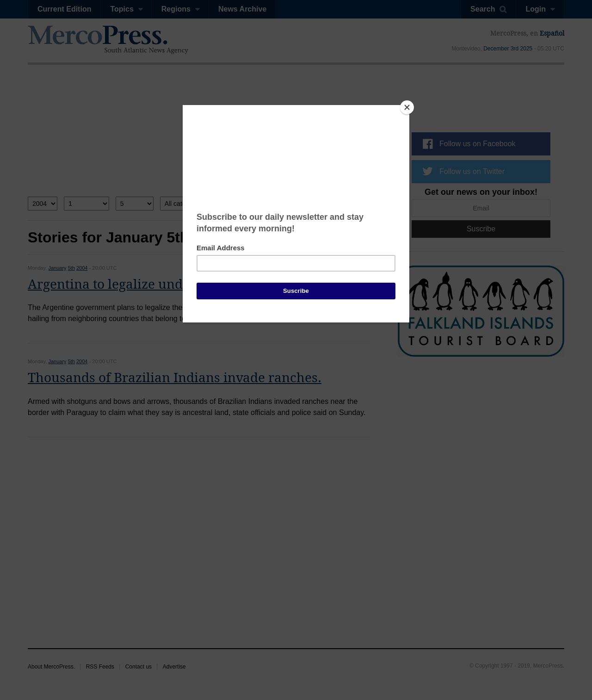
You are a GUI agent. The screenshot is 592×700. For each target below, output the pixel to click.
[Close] (407, 107)
